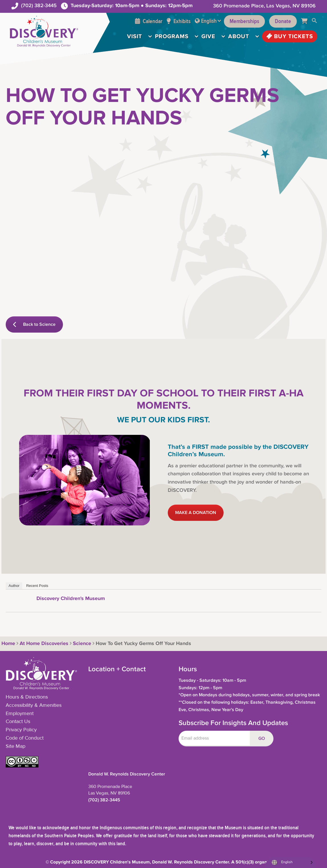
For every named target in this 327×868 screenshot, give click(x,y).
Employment (20, 714)
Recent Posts (37, 586)
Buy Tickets (290, 36)
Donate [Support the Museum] (283, 21)
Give (208, 36)
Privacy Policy (21, 730)
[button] (314, 22)
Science (82, 644)
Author (14, 586)
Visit (135, 36)
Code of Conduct (25, 738)
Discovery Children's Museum (71, 599)
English (209, 21)
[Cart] (306, 21)
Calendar (149, 21)
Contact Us (18, 722)
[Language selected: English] (291, 862)
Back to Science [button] (34, 325)
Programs (172, 36)
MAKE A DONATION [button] (196, 513)
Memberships (244, 21)
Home (8, 644)
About (239, 36)
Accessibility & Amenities (34, 705)
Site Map (16, 746)
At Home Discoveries (44, 644)
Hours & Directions (27, 697)
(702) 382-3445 (39, 6)
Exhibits (179, 21)
